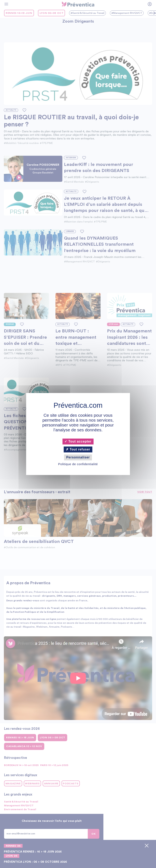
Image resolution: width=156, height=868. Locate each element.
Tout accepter (78, 441)
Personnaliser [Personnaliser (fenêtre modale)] (78, 457)
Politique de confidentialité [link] (78, 464)
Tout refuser (78, 449)
